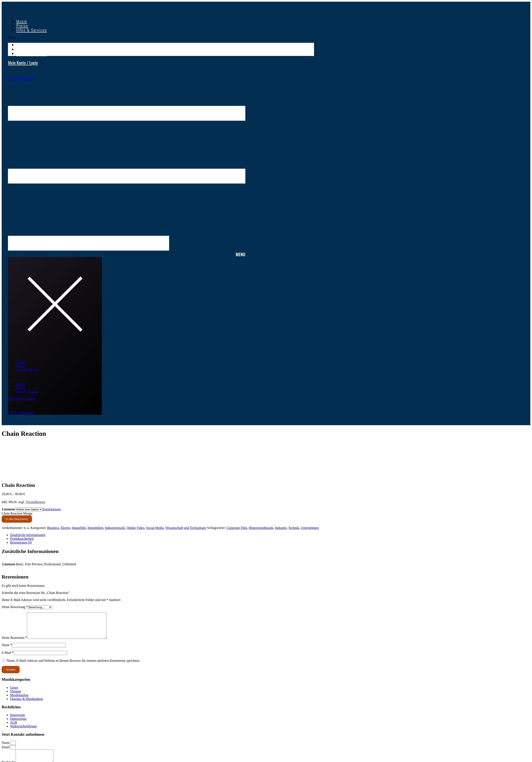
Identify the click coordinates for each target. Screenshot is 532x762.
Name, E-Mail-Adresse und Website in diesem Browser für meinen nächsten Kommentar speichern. (73, 666)
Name (7, 650)
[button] (161, 38)
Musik (21, 362)
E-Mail (8, 658)
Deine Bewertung (15, 607)
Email (6, 752)
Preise (20, 366)
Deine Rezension (14, 643)
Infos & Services (32, 30)
